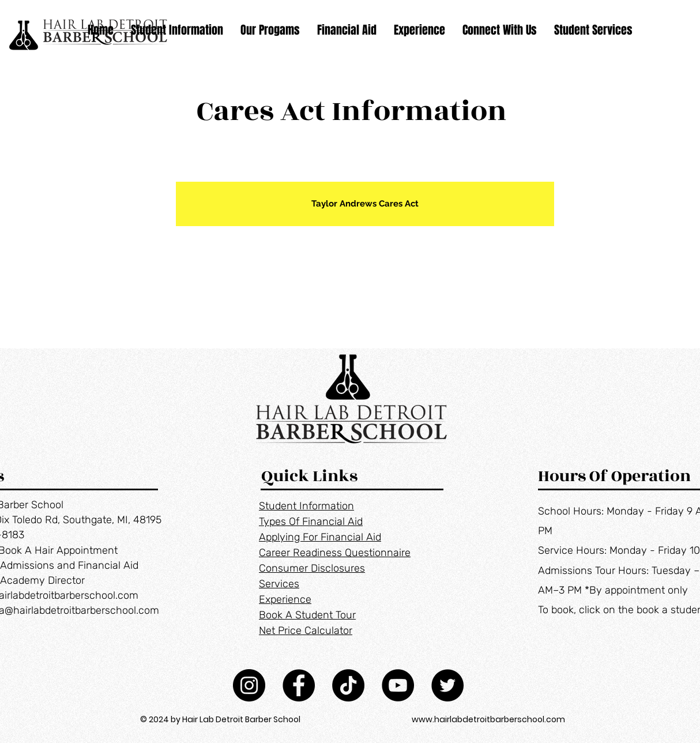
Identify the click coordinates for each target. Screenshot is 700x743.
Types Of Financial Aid (311, 521)
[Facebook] (299, 685)
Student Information (306, 506)
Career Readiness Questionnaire (335, 553)
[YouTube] (398, 685)
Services (279, 584)
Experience (285, 599)
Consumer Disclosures (312, 568)
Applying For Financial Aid (320, 537)
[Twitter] (447, 685)
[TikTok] (348, 685)
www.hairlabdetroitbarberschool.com (488, 719)
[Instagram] (249, 685)
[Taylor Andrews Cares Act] (365, 204)
